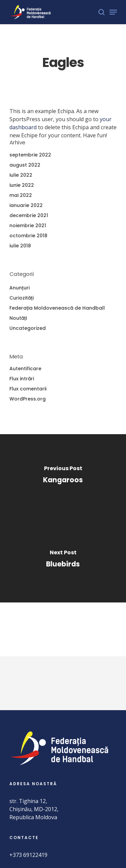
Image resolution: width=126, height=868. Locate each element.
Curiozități (22, 298)
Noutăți (18, 318)
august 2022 (25, 165)
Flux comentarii (28, 389)
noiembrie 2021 (28, 225)
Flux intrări (22, 379)
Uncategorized (28, 328)
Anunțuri (19, 288)
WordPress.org (28, 399)
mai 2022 (21, 195)
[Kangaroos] (63, 476)
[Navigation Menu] (113, 12)
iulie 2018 (20, 246)
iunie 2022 (22, 185)
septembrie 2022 (30, 155)
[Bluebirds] (63, 560)
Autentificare (25, 369)
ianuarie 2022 (26, 205)
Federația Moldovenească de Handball (57, 308)
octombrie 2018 (28, 236)
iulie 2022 (21, 175)
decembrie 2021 (29, 215)
